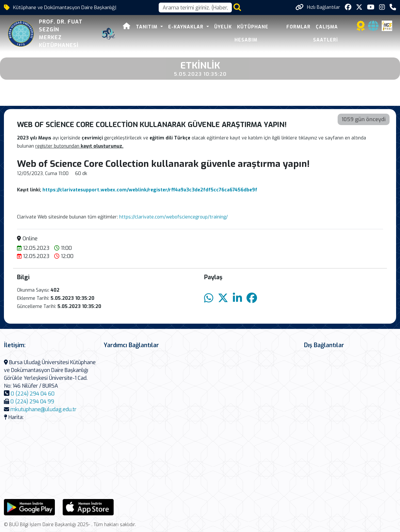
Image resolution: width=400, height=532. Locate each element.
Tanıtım (147, 27)
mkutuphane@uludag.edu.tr (43, 409)
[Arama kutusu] (195, 8)
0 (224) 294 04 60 (33, 394)
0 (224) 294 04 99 (32, 402)
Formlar (298, 27)
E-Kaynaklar (187, 27)
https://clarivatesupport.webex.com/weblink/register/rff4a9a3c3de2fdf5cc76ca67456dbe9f (150, 190)
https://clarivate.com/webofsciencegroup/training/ (174, 217)
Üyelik (223, 27)
